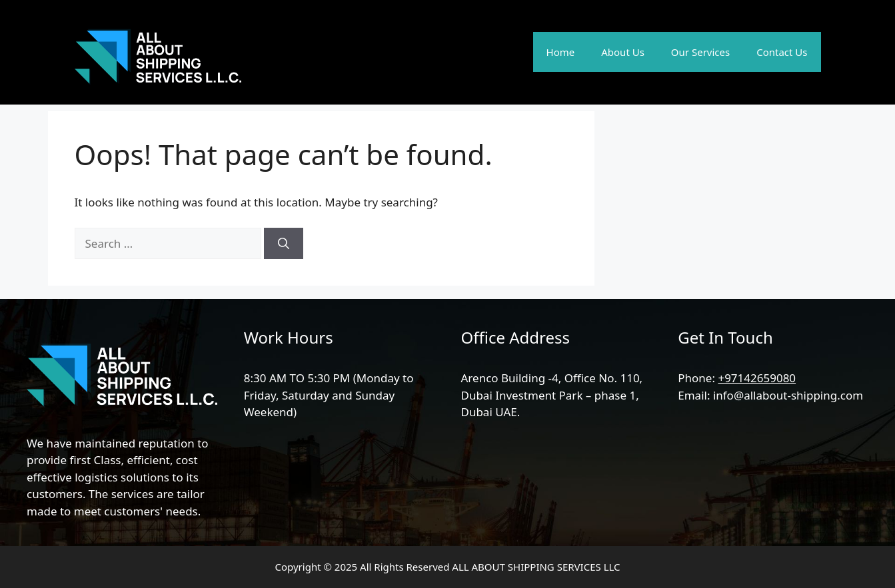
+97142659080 (757, 378)
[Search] (284, 244)
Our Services (700, 52)
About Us (623, 52)
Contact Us (782, 52)
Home (561, 52)
